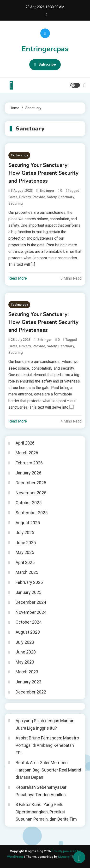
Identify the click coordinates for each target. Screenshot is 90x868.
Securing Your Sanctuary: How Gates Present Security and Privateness (43, 173)
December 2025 (31, 483)
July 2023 (25, 642)
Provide (39, 197)
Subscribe (45, 65)
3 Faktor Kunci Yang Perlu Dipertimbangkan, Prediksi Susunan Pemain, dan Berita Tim (46, 812)
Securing (16, 203)
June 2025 (26, 543)
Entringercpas (45, 49)
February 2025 (29, 582)
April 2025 (25, 562)
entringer (47, 191)
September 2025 (32, 513)
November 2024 (31, 612)
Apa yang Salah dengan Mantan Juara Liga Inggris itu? (45, 724)
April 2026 (25, 443)
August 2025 (28, 523)
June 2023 (26, 652)
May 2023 (25, 662)
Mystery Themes (70, 857)
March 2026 (27, 453)
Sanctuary (66, 197)
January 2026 (28, 473)
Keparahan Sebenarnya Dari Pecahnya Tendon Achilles (42, 791)
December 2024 (31, 602)
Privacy (25, 197)
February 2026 (29, 463)
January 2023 (28, 682)
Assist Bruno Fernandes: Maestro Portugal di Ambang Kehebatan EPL (47, 745)
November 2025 (31, 493)
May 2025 (25, 552)
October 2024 (29, 622)
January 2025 (28, 592)
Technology (19, 155)
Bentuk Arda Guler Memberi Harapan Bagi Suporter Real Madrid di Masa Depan (48, 770)
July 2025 (25, 533)
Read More (18, 278)
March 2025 (27, 572)
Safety (52, 197)
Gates (13, 197)
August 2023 (28, 632)
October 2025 (29, 503)
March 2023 (27, 672)
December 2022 (31, 692)
